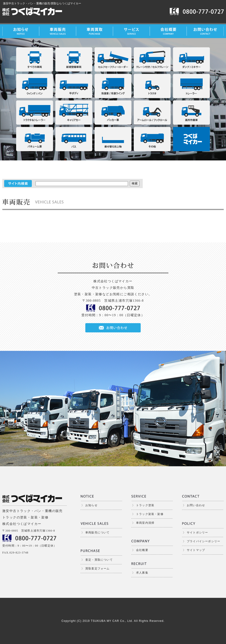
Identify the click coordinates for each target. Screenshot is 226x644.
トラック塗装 (145, 505)
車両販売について (98, 533)
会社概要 (142, 550)
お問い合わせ (196, 505)
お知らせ (91, 505)
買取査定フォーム (98, 569)
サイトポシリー (197, 533)
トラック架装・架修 (150, 514)
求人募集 (142, 573)
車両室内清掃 (145, 523)
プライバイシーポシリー (204, 541)
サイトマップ (196, 550)
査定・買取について (99, 560)
